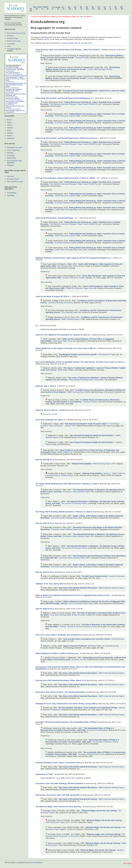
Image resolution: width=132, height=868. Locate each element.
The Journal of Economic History (74, 503)
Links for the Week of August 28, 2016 (51, 296)
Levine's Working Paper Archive (100, 69)
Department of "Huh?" (45, 774)
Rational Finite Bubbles (82, 464)
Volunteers (11, 176)
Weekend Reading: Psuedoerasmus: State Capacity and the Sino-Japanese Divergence (72, 258)
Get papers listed (13, 179)
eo (99, 7)
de (81, 7)
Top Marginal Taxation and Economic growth (78, 354)
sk (116, 9)
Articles (9, 125)
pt (81, 9)
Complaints (11, 44)
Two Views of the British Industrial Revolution (78, 588)
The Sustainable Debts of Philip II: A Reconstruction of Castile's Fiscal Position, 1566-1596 (77, 729)
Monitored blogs (12, 38)
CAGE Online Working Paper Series (69, 130)
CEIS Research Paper (107, 354)
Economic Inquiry (82, 58)
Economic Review (79, 660)
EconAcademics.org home (16, 33)
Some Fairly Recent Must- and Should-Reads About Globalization (63, 98)
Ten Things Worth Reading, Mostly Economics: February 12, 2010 (63, 512)
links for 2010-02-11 (44, 523)
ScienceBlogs (12, 193)
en (69, 7)
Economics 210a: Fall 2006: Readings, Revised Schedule (59, 783)
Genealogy (11, 155)
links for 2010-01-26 (44, 572)
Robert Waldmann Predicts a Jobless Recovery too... (58, 653)
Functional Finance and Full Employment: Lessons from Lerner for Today (94, 91)
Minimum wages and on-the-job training (103, 834)
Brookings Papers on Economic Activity (103, 646)
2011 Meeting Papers (70, 312)
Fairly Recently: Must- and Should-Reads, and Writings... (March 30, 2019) (66, 50)
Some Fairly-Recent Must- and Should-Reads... (55, 218)
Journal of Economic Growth (73, 278)
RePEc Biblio (11, 158)
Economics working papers (98, 730)
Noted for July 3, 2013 (45, 386)
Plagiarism (11, 165)
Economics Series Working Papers (77, 492)
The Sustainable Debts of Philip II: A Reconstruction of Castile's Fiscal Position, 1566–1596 (82, 741)
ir (48, 9)
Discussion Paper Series (63, 341)
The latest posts (41, 7)
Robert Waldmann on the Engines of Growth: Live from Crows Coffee (64, 348)
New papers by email (14, 147)
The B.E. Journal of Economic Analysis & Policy (78, 627)
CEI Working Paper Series (68, 266)
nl (64, 9)
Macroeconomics (47, 93)
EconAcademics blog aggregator (14, 162)
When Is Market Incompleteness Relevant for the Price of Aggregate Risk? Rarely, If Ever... (73, 595)
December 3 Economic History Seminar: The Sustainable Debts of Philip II (66, 722)
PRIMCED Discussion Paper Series (80, 288)
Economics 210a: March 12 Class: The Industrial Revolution (61, 692)
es (104, 7)
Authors (10, 136)
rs (93, 9)
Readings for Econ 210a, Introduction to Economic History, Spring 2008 (65, 704)
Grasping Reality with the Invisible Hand (76, 43)
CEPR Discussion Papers (65, 116)
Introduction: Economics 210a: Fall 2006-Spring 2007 (58, 795)
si (110, 9)
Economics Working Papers (89, 754)
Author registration (13, 150)
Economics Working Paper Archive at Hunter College (71, 615)
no (70, 9)
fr (115, 7)
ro (87, 9)
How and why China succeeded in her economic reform (87, 639)
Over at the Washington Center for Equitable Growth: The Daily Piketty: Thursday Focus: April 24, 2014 (79, 362)
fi (110, 7)
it (53, 9)
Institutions (11, 138)
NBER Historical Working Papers (111, 588)
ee (93, 7)
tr (122, 9)
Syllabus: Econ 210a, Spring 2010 (50, 584)
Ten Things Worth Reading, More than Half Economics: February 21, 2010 (66, 484)
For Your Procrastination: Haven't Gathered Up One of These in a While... (66, 178)
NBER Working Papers (71, 319)
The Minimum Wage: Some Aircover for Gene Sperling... (59, 807)
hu (37, 9)
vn (31, 11)
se (105, 9)
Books (9, 130)
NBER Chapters (64, 452)
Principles (10, 36)
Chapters (10, 133)
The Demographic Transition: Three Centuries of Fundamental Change (88, 708)
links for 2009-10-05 (44, 609)
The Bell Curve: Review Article (94, 576)
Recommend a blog (14, 41)
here (82, 16)
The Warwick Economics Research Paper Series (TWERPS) (74, 104)
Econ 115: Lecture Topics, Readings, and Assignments (58, 635)
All (63, 7)
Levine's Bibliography (96, 78)
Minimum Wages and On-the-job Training (103, 843)
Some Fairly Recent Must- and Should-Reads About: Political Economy (65, 138)
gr (121, 7)
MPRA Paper (63, 370)
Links (9, 46)
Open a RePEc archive (15, 182)
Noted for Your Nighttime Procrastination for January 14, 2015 (61, 335)
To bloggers (11, 49)
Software (10, 128)
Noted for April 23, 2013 (45, 410)
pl (76, 9)
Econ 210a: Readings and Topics (49, 420)
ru (99, 9)
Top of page (127, 863)
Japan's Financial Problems (75, 646)
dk (87, 7)
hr (31, 9)
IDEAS (9, 120)
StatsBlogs (11, 195)
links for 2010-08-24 (44, 460)
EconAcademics (37, 863)
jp (58, 9)
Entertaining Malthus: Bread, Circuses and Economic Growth (83, 68)
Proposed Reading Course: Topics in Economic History (59, 763)
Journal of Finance (90, 402)
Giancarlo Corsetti (50, 414)
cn (75, 7)
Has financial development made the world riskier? (86, 424)
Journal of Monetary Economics (61, 303)
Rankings (10, 153)
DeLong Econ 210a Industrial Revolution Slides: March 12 (60, 680)
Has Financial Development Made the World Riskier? (92, 435)
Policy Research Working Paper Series (84, 380)
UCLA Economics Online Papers (81, 603)
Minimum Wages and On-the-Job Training (99, 811)
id (42, 9)
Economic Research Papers (66, 123)
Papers (9, 122)
